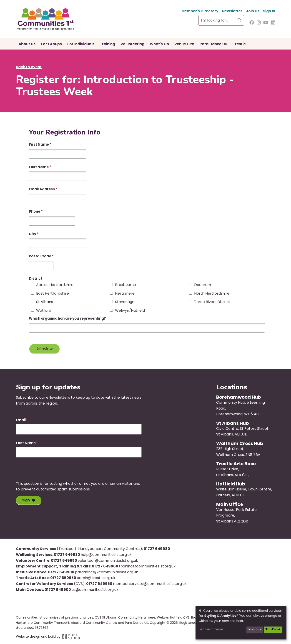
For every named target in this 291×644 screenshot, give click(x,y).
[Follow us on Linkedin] (273, 23)
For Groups (51, 44)
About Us (27, 44)
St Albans (45, 302)
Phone (36, 211)
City (34, 234)
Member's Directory (200, 11)
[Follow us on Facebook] (252, 23)
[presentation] (50, 472)
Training (107, 44)
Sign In (269, 11)
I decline (253, 629)
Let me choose (211, 629)
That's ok (272, 629)
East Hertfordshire (53, 293)
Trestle (239, 44)
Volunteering (132, 44)
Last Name (40, 167)
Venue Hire (184, 44)
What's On (159, 44)
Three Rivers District (212, 302)
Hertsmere (125, 293)
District (36, 278)
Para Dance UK (213, 44)
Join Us (253, 11)
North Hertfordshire (212, 293)
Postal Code (41, 256)
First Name (40, 144)
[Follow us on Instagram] (259, 23)
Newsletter (232, 11)
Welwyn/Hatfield (130, 311)
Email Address (43, 189)
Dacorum (203, 285)
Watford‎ (44, 311)
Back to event (29, 67)
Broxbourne (125, 285)
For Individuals (81, 44)
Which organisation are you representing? (67, 318)
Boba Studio (72, 637)
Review (46, 349)
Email (21, 421)
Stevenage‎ (125, 302)
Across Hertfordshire (55, 285)
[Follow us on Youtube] (266, 23)
